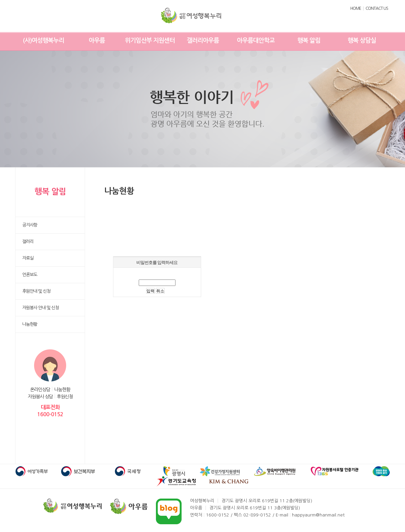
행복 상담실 (362, 41)
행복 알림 (309, 41)
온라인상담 (40, 390)
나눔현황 (62, 390)
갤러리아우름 (203, 41)
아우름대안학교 (256, 41)
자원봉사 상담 (40, 397)
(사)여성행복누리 (44, 41)
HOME (356, 8)
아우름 (97, 41)
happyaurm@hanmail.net (318, 515)
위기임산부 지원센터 (150, 41)
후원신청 (65, 397)
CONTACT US (377, 8)
